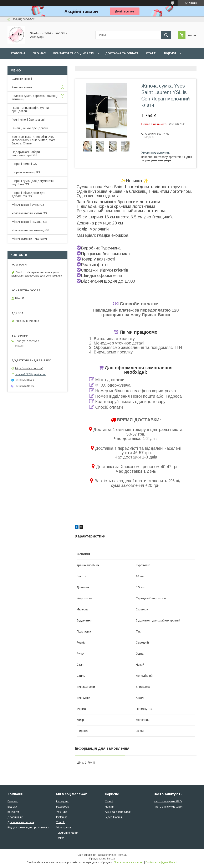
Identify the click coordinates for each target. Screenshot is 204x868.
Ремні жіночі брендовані (28, 120)
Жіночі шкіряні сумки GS (28, 205)
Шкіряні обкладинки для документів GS (28, 194)
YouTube (62, 812)
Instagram (62, 801)
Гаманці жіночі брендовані (30, 128)
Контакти (13, 812)
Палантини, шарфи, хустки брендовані (30, 109)
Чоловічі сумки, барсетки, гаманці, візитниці (35, 98)
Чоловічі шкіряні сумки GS (29, 213)
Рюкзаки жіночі (22, 87)
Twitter (60, 838)
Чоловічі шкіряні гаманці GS (31, 230)
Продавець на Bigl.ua (102, 859)
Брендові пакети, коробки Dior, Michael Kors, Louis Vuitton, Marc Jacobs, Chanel (34, 140)
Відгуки (170, 53)
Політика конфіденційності (161, 862)
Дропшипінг (15, 817)
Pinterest (61, 817)
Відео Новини (114, 817)
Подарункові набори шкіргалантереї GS (26, 154)
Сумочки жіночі (22, 79)
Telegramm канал (67, 833)
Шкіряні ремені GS (24, 164)
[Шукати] (166, 35)
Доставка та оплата (122, 53)
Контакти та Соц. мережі (73, 53)
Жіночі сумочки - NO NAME (30, 239)
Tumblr (60, 822)
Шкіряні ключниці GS (26, 172)
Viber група (63, 827)
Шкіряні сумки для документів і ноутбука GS (33, 183)
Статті (151, 53)
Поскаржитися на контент (129, 862)
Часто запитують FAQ (168, 801)
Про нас (39, 53)
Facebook (63, 807)
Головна (18, 53)
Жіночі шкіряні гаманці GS (29, 222)
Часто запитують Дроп (168, 807)
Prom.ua (122, 855)
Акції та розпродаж (118, 812)
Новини (110, 807)
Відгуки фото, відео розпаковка (28, 827)
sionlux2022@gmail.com (30, 374)
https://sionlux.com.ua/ (29, 368)
